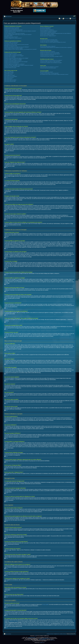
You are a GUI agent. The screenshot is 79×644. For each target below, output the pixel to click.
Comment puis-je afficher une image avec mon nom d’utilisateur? (17, 47)
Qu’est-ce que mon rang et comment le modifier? (14, 48)
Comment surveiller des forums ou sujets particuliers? (50, 62)
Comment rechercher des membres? (47, 55)
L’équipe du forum (50, 634)
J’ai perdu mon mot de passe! (10, 32)
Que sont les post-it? (8, 79)
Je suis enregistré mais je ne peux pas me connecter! (15, 33)
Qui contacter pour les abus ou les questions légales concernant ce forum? (54, 74)
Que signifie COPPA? (9, 36)
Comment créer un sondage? (10, 57)
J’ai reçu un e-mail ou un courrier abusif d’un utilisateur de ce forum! (53, 42)
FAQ (61, 19)
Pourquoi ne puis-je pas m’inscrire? (11, 37)
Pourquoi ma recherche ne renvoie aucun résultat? (50, 53)
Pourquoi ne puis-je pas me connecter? (12, 27)
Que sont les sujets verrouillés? (10, 80)
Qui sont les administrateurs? (46, 27)
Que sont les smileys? (9, 74)
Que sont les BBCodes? (9, 72)
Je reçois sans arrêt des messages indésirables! (49, 41)
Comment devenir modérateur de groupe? (48, 32)
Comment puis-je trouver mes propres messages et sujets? (51, 56)
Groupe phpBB (45, 604)
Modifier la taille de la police (74, 16)
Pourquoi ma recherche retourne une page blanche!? (50, 54)
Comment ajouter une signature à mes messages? (14, 56)
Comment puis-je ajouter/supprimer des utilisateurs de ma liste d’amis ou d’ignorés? (56, 47)
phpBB (36, 636)
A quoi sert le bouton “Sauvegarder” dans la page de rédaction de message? (19, 65)
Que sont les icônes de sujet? (10, 81)
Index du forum (8, 16)
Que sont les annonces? (9, 78)
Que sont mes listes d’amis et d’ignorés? (48, 46)
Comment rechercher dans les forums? (48, 52)
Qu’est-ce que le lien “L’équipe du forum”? (48, 36)
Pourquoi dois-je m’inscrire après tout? (12, 29)
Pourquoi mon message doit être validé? (12, 66)
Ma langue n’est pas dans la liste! (11, 46)
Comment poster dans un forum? (11, 53)
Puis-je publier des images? (10, 75)
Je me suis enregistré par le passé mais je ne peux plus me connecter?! (18, 35)
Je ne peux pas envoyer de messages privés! (49, 40)
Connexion (73, 19)
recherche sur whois (13, 621)
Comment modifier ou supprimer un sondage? (13, 59)
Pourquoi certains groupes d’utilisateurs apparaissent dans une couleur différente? (56, 33)
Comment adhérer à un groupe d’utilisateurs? (49, 31)
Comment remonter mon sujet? (10, 68)
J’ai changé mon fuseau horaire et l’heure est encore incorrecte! (17, 45)
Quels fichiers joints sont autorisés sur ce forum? (49, 67)
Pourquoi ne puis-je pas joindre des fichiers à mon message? (16, 62)
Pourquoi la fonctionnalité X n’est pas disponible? (49, 73)
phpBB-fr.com (52, 640)
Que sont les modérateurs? (45, 29)
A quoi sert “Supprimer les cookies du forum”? (13, 38)
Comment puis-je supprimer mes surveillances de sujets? (51, 63)
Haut (7, 92)
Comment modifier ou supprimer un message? (13, 55)
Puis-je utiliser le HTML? (9, 73)
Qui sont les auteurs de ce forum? (47, 72)
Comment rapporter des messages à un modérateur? (15, 64)
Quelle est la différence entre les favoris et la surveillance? (51, 60)
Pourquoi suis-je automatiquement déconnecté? (14, 30)
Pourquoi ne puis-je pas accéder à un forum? (13, 61)
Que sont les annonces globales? (11, 76)
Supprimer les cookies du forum (60, 634)
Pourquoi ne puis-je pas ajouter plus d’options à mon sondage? (16, 58)
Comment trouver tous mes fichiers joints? (48, 68)
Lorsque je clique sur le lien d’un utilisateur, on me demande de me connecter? (21, 49)
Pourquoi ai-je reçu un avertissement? (12, 63)
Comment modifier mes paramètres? (11, 42)
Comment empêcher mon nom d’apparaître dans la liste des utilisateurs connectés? (20, 31)
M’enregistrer (67, 19)
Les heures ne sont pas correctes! (11, 43)
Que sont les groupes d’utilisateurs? (47, 30)
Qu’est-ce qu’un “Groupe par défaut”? (47, 35)
